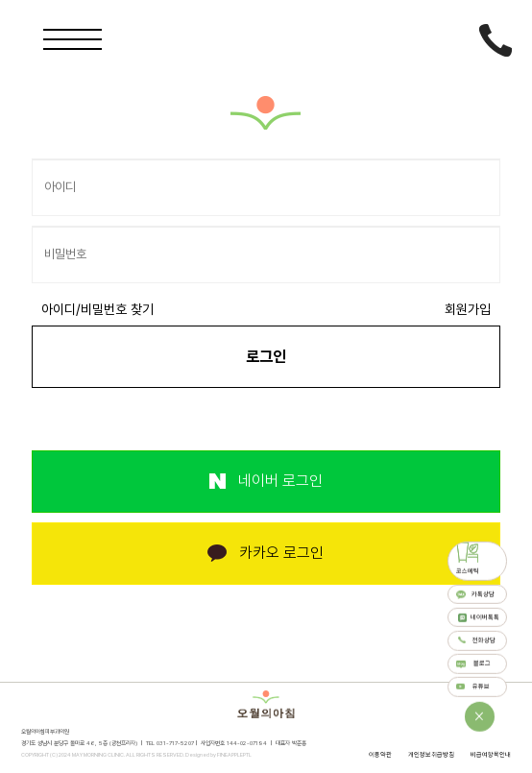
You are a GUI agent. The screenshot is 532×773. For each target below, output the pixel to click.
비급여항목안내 (491, 755)
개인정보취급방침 (431, 755)
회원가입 (468, 309)
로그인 (266, 357)
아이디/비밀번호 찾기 (97, 309)
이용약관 (380, 755)
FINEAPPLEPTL (234, 755)
